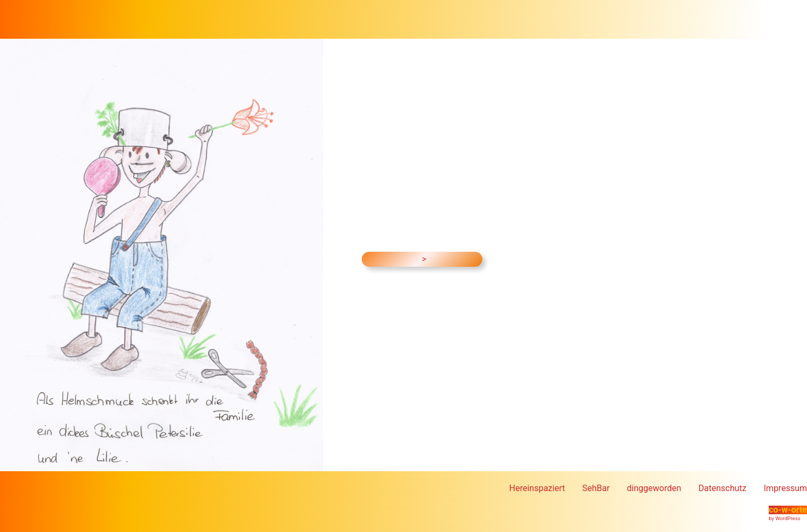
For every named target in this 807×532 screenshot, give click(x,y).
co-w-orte (788, 510)
